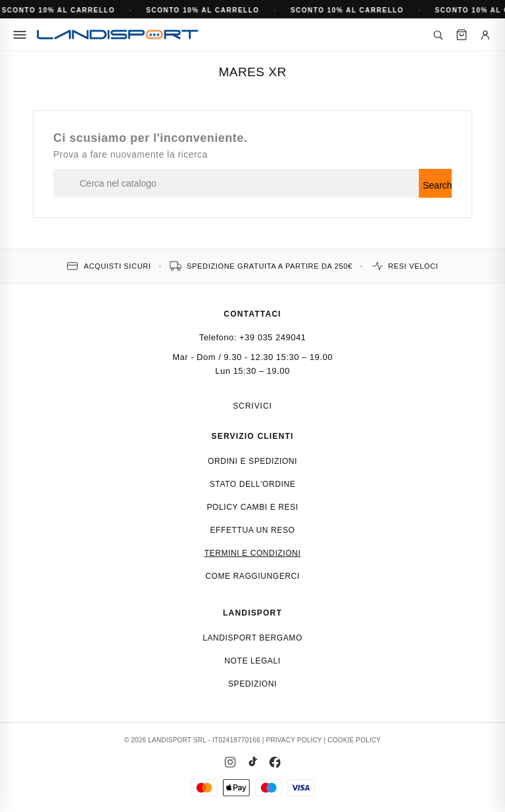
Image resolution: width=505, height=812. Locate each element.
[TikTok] (252, 762)
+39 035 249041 (273, 337)
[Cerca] (438, 35)
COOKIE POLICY (354, 740)
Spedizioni (252, 684)
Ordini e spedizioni (252, 461)
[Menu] (20, 35)
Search (437, 185)
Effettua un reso (253, 530)
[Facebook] (275, 762)
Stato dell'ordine (253, 484)
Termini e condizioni (253, 553)
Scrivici (252, 406)
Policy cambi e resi (252, 507)
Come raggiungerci (252, 576)
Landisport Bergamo (252, 638)
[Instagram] (230, 762)
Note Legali (252, 661)
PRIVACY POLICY (294, 740)
